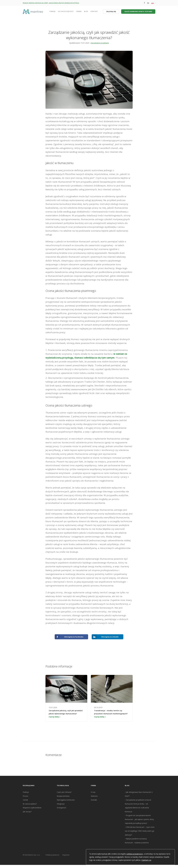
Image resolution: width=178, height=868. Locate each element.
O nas (93, 792)
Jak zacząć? (27, 812)
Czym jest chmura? (64, 792)
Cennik (79, 11)
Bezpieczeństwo (63, 796)
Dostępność (62, 808)
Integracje (61, 804)
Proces (25, 796)
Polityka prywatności (52, 855)
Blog (86, 11)
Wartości (94, 796)
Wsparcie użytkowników (32, 808)
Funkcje (53, 11)
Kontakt (94, 11)
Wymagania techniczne (66, 800)
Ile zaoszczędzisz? (66, 11)
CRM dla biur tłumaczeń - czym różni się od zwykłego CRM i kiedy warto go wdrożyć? (140, 831)
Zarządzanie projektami (100, 43)
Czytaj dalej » (54, 717)
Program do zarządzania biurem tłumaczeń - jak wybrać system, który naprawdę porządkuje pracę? (139, 819)
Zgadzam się (146, 860)
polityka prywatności (134, 854)
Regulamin (66, 855)
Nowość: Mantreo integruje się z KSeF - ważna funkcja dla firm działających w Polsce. (51, 3)
